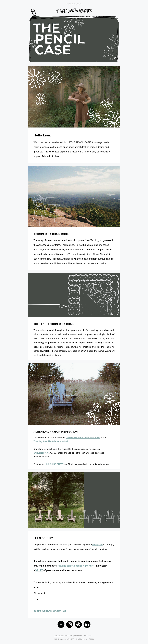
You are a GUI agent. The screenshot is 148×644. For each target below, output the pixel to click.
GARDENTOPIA (41, 453)
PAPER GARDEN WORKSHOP (50, 611)
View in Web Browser (74, 4)
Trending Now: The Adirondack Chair (51, 441)
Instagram (97, 544)
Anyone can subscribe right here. (76, 566)
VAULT (39, 570)
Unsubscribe (59, 635)
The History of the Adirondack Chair (83, 438)
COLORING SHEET (55, 464)
